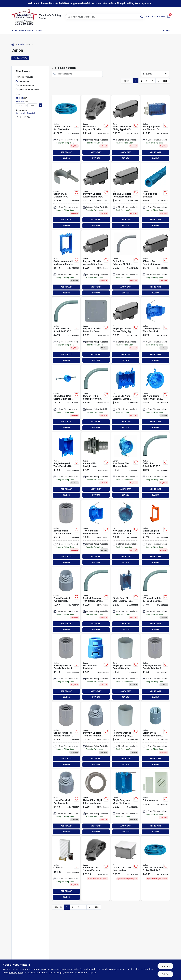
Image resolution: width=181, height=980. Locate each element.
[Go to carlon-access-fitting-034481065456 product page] (125, 196)
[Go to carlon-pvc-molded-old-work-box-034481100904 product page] (125, 398)
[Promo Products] (17, 77)
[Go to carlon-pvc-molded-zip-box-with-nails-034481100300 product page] (96, 533)
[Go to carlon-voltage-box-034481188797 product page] (155, 533)
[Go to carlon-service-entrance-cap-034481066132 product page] (96, 128)
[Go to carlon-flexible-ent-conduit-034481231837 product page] (155, 868)
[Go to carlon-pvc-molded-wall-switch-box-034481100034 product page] (155, 331)
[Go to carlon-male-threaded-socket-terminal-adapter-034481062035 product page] (66, 802)
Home (14, 31)
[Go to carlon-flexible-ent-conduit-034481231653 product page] (155, 196)
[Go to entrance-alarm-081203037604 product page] (155, 802)
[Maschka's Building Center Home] (24, 17)
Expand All (31, 113)
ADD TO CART (66, 152)
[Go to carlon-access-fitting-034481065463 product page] (125, 128)
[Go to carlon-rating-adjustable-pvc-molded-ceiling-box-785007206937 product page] (66, 398)
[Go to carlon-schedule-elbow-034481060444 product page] (96, 398)
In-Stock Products (26, 86)
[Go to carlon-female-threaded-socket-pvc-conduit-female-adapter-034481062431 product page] (66, 735)
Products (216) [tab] (20, 58)
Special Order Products (29, 89)
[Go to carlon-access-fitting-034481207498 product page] (125, 331)
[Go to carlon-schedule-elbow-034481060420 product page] (96, 600)
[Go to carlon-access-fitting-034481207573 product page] (96, 196)
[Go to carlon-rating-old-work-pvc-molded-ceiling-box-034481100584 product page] (155, 398)
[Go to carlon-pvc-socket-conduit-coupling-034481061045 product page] (125, 667)
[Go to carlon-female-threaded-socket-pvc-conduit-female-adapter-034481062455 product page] (66, 667)
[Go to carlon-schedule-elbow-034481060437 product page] (155, 465)
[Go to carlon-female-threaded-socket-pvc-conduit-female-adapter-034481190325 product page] (66, 533)
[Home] (13, 44)
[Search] (142, 17)
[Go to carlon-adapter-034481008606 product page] (96, 667)
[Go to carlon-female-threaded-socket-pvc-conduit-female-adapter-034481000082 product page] (155, 735)
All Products (24, 82)
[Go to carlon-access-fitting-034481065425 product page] (155, 263)
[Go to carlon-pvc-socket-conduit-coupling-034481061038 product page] (125, 735)
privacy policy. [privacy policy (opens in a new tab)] (16, 973)
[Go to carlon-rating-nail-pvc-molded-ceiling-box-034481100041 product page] (125, 533)
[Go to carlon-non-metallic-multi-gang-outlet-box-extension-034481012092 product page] (66, 263)
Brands (39, 31)
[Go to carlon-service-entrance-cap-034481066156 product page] (96, 868)
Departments (25, 31)
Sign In (150, 17)
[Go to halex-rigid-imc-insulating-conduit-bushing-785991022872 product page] (96, 802)
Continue (165, 966)
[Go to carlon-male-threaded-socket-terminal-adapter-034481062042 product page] (96, 735)
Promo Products (26, 77)
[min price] (21, 105)
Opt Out (165, 974)
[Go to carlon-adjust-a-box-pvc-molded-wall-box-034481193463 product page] (155, 128)
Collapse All (20, 113)
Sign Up (161, 17)
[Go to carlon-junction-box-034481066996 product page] (125, 868)
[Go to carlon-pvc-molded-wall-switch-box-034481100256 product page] (125, 802)
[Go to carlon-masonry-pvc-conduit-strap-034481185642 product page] (66, 196)
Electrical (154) (23, 117)
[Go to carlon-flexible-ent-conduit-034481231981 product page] (66, 128)
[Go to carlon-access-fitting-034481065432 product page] (96, 263)
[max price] (32, 105)
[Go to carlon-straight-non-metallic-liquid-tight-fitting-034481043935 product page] (96, 465)
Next (165, 81)
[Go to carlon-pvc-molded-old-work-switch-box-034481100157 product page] (125, 600)
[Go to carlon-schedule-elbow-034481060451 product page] (66, 331)
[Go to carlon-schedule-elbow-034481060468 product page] (125, 263)
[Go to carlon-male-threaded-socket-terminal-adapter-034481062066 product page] (66, 600)
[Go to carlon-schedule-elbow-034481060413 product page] (155, 600)
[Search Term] (105, 17)
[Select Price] (41, 105)
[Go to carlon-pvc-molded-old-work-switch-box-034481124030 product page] (66, 465)
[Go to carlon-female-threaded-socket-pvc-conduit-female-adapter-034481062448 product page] (155, 667)
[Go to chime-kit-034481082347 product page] (66, 868)
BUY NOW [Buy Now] (66, 158)
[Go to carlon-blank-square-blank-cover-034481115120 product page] (96, 331)
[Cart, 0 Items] (168, 17)
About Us (166, 31)
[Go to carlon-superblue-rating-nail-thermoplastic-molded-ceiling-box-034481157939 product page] (125, 465)
